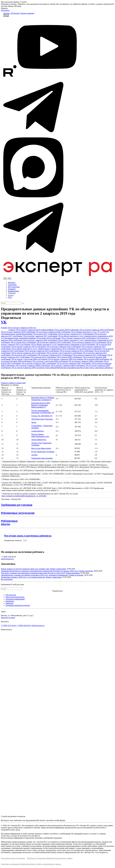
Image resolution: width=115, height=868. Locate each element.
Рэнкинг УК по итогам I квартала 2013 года (70, 351)
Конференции (13, 291)
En (5, 279)
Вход (6, 15)
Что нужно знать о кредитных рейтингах (96, 368)
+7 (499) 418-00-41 (24, 626)
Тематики (12, 293)
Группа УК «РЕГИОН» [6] (42, 416)
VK (4, 322)
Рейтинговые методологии (18, 513)
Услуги (11, 295)
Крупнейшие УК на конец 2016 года (40, 338)
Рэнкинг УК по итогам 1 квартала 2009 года (59, 359)
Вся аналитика (7, 579)
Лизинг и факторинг (58, 569)
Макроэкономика (73, 573)
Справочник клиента (13, 540)
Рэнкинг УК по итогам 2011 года (17, 355)
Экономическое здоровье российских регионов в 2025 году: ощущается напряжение (34, 575)
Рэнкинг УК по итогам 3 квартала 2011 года (48, 355)
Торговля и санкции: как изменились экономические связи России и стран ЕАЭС (33, 573)
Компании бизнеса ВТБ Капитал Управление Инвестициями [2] (41, 405)
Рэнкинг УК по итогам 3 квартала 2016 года (72, 338)
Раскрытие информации (15, 599)
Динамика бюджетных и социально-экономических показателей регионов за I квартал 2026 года (39, 571)
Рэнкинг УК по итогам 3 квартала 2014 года (22, 347)
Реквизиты (10, 601)
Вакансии (9, 603)
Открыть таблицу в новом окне (13, 383)
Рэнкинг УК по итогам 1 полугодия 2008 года (43, 361)
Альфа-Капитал (37, 431)
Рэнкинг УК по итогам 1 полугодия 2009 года (23, 359)
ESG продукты (14, 287)
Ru (9, 279)
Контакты (76, 368)
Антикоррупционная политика (18, 605)
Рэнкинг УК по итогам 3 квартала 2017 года (69, 334)
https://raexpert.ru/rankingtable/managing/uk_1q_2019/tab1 (24, 496)
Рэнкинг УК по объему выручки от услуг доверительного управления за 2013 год (37, 349)
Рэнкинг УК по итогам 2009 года (63, 357)
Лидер (34, 422)
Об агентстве (11, 595)
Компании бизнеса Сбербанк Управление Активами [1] (43, 399)
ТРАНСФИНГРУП (39, 440)
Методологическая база (15, 597)
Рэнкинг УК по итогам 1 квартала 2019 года (26, 330)
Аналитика (12, 285)
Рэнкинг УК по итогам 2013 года (82, 349)
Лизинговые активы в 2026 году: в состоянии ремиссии (23, 577)
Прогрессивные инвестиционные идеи (40, 435)
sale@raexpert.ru (7, 559)
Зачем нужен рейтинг (48, 368)
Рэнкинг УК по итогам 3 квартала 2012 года (22, 353)
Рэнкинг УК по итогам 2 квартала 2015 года (82, 342)
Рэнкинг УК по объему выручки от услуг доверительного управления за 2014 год (56, 344)
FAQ (10, 297)
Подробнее (5, 10)
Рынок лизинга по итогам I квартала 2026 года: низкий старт (25, 569)
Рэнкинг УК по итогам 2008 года (90, 359)
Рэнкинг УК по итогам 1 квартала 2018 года (46, 332)
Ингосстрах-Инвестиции (41, 448)
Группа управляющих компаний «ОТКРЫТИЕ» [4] (43, 411)
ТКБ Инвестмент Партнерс (42, 419)
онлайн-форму (59, 820)
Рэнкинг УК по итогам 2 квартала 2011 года (83, 355)
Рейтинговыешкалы (9, 522)
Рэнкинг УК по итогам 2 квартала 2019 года (18, 328)
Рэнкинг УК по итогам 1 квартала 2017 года (33, 336)
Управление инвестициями (42, 458)
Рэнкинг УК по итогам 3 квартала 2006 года (26, 366)
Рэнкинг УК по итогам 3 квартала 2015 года (47, 342)
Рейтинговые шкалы (64, 368)
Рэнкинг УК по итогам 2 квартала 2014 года (57, 347)
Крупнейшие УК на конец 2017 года (37, 334)
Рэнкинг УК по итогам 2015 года (17, 342)
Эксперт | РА (8, 13)
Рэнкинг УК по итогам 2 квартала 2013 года (35, 351)
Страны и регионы (86, 571)
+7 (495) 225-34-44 (8, 626)
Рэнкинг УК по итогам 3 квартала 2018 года (90, 330)
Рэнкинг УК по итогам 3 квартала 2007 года (32, 363)
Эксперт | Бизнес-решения (24, 13)
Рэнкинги (12, 289)
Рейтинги (12, 283)
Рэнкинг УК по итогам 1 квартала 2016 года (33, 340)
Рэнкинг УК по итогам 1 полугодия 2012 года (57, 353)
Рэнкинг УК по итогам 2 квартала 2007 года (67, 363)
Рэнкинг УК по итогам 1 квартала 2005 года (61, 366)
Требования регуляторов (17, 505)
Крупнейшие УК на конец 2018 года (58, 330)
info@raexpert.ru (38, 626)
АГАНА (34, 455)
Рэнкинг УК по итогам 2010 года (36, 357)
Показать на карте (8, 618)
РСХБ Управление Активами (43, 452)
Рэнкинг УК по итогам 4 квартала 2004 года (22, 368)
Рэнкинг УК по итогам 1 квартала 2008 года (79, 361)
